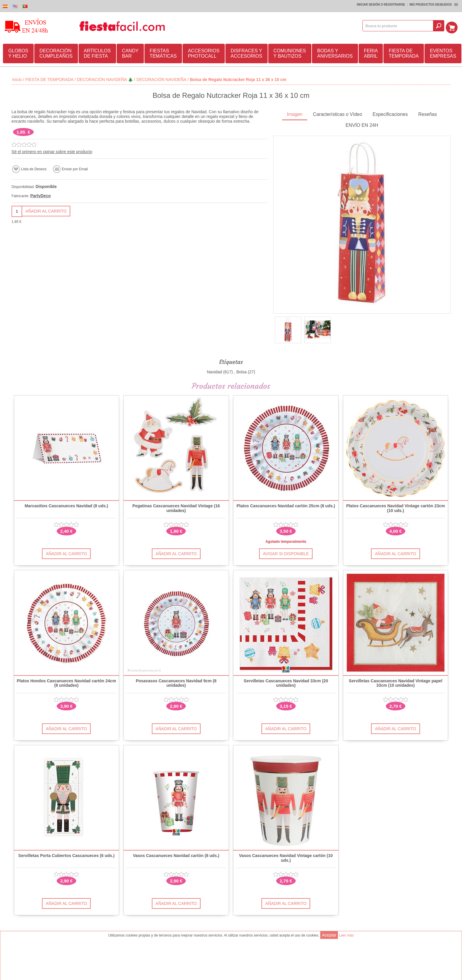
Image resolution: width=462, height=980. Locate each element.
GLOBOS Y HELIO (18, 52)
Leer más (346, 935)
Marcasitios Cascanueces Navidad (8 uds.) (66, 505)
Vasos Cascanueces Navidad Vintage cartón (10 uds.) (286, 857)
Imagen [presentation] (295, 113)
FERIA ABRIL (371, 52)
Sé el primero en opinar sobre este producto (52, 151)
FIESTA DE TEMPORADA (404, 52)
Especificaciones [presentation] (390, 113)
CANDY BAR (130, 52)
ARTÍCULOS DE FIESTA (97, 52)
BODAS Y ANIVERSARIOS (335, 52)
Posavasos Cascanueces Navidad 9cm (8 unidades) (176, 682)
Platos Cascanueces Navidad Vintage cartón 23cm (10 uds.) (396, 507)
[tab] (295, 114)
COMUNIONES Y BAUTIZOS (290, 52)
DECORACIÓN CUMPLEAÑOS (56, 52)
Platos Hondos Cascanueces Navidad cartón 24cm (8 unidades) (66, 682)
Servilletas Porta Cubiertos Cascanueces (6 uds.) (66, 855)
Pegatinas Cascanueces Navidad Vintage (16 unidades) (176, 507)
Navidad (214, 371)
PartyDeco (40, 195)
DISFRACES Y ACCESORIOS (247, 52)
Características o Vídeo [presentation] (338, 113)
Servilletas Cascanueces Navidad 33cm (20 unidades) (286, 682)
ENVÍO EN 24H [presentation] (362, 124)
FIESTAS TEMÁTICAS (163, 52)
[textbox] (400, 26)
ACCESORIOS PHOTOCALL (204, 52)
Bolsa (241, 371)
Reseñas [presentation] (428, 113)
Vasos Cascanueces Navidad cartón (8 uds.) (176, 855)
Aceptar (329, 935)
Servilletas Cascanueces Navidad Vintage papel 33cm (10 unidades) (396, 682)
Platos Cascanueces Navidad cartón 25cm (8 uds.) (286, 505)
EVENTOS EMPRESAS (443, 52)
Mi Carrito (453, 26)
